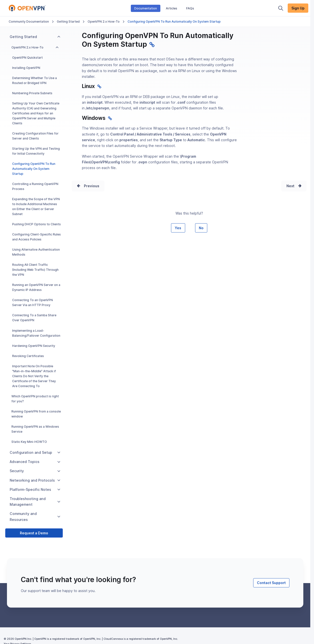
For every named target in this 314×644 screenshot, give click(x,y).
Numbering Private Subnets (32, 93)
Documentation (146, 8)
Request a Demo (34, 533)
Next (290, 186)
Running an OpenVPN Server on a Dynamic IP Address (36, 287)
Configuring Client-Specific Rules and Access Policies (36, 237)
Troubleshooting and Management (35, 502)
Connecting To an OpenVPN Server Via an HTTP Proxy (33, 302)
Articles (172, 8)
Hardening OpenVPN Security (34, 346)
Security (35, 471)
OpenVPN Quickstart (27, 58)
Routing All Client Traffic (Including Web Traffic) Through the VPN (35, 270)
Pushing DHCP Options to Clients (36, 224)
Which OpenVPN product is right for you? (35, 399)
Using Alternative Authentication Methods (36, 252)
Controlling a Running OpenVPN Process (35, 186)
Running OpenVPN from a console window (36, 414)
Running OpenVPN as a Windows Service (35, 429)
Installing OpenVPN (26, 68)
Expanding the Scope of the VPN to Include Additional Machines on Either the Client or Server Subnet (36, 207)
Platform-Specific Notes (35, 489)
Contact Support (271, 583)
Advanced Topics (35, 462)
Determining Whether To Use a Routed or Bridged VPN (35, 80)
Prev (88, 186)
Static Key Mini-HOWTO (29, 442)
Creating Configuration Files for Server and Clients (35, 136)
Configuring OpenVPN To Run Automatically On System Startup (34, 169)
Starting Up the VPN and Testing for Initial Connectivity (36, 151)
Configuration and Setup (35, 452)
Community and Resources (35, 516)
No (201, 228)
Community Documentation (29, 22)
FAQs (190, 8)
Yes (178, 228)
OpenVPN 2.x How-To (104, 22)
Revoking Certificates (28, 356)
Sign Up (298, 8)
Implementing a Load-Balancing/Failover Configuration (36, 333)
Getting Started (68, 22)
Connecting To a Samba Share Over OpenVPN (34, 318)
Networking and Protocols (35, 480)
